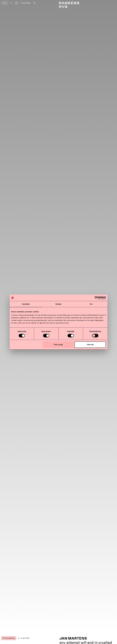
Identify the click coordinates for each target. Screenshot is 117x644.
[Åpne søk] (11, 3)
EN (17, 3)
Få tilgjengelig (9, 638)
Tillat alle (90, 345)
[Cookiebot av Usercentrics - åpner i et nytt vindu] (96, 298)
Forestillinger (26, 3)
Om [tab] (91, 304)
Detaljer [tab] (59, 304)
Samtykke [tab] (26, 304)
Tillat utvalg (58, 345)
